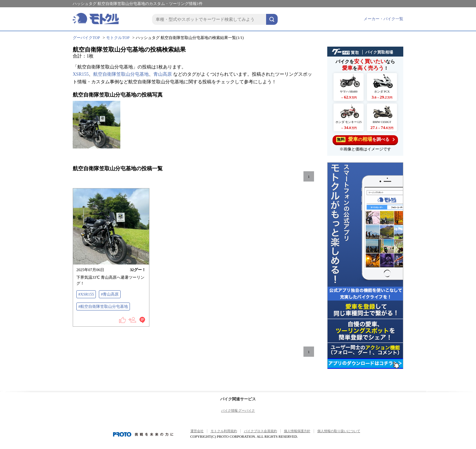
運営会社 (197, 431)
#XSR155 (86, 294)
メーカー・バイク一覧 (383, 19)
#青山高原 (110, 294)
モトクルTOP (118, 38)
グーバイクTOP (86, 38)
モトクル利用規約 (224, 431)
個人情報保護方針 (297, 431)
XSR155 (81, 74)
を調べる (365, 139)
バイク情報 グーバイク (238, 410)
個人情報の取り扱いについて (339, 431)
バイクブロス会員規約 (260, 431)
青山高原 (163, 74)
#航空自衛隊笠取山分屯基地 (103, 306)
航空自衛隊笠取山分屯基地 (121, 74)
